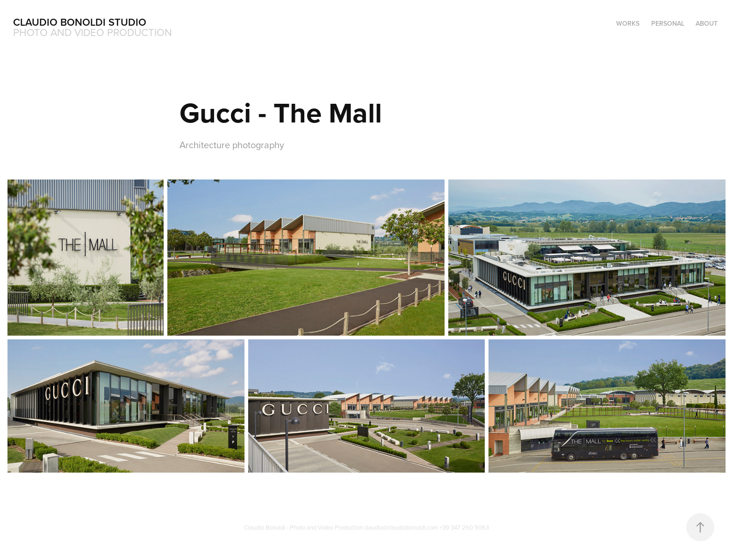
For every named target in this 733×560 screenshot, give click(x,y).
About (707, 23)
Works (628, 23)
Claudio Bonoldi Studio (80, 22)
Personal (668, 23)
